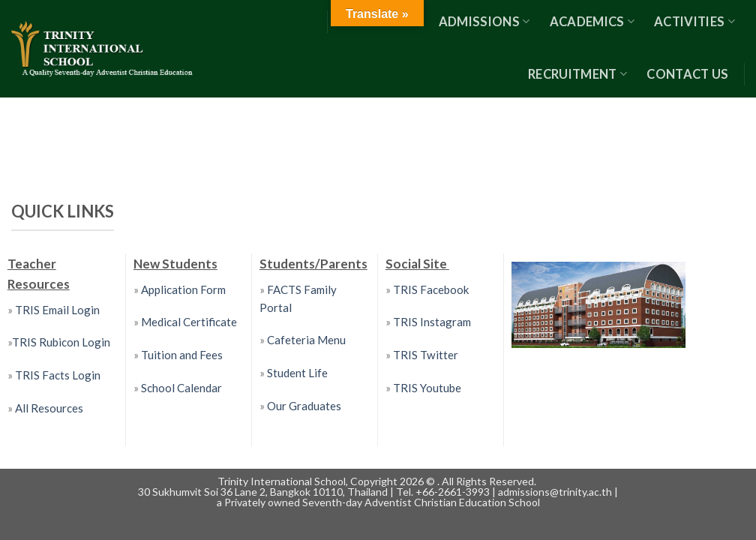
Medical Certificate (189, 322)
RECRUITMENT (577, 74)
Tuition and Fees (182, 355)
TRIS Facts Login (57, 375)
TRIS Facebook (431, 289)
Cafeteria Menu (305, 340)
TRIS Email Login (57, 310)
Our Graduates (304, 406)
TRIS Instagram (432, 322)
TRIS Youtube (427, 388)
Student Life (297, 373)
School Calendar (181, 388)
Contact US (687, 74)
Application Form (183, 289)
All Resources (49, 408)
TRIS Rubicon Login (61, 342)
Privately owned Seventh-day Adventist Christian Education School (382, 502)
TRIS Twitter (426, 355)
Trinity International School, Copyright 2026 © (327, 481)
